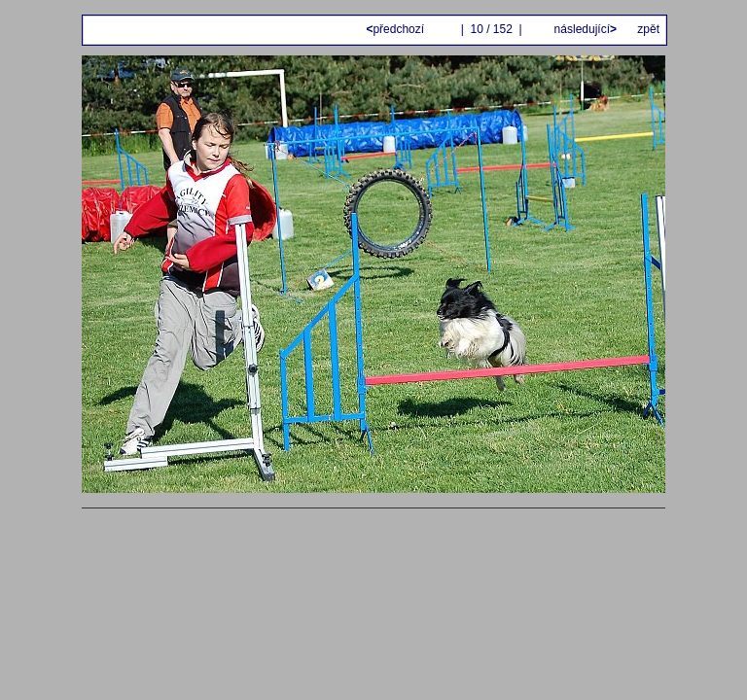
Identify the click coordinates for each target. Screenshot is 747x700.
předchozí (396, 29)
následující (584, 29)
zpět (648, 29)
